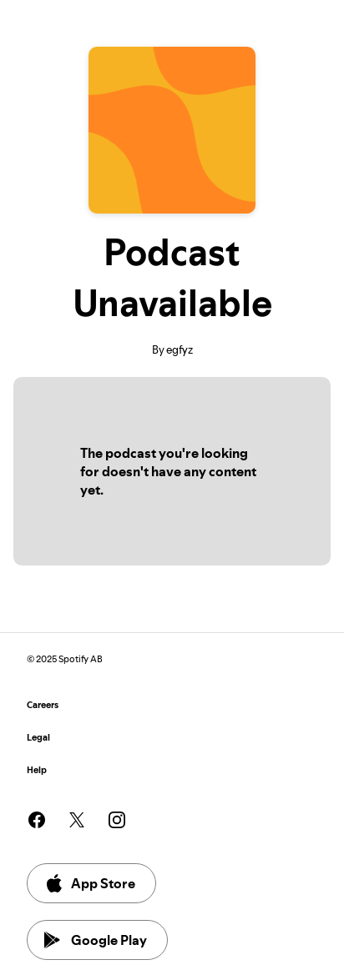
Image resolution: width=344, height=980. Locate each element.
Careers (43, 705)
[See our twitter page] (77, 820)
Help (37, 770)
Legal (38, 738)
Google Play (96, 940)
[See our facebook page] (37, 820)
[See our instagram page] (117, 820)
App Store (90, 883)
